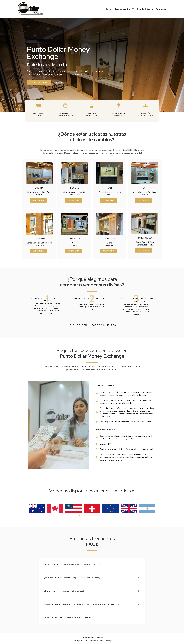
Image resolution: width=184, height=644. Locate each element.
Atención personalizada (146, 135)
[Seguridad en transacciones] (65, 126)
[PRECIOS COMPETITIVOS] (92, 126)
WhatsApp (161, 9)
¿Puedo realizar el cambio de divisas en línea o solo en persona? (72, 564)
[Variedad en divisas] (38, 126)
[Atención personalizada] (146, 126)
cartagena (39, 283)
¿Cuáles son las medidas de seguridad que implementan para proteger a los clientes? (82, 604)
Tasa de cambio (123, 9)
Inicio (109, 9)
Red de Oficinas (145, 9)
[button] (79, 516)
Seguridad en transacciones (65, 135)
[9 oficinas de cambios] (119, 126)
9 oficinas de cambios (119, 135)
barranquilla (145, 283)
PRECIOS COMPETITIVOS (92, 135)
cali (110, 233)
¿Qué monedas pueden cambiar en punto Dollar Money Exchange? (73, 578)
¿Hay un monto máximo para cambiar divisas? (64, 591)
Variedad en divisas (39, 135)
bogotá (39, 233)
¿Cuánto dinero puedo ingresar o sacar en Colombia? (68, 617)
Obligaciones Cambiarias (92, 637)
